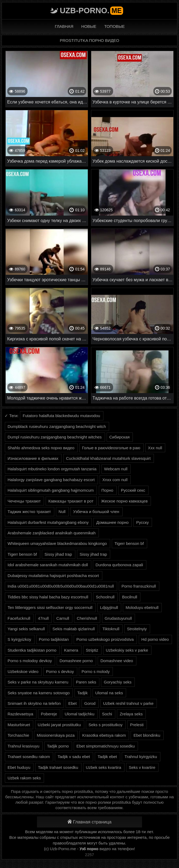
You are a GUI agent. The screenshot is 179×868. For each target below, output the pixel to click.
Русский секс (133, 490)
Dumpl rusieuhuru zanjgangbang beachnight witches (55, 437)
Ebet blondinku (147, 735)
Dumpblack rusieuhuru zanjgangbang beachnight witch (57, 426)
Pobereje (49, 714)
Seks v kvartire (142, 767)
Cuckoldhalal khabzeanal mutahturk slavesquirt (109, 458)
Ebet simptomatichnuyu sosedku (106, 746)
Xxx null (155, 448)
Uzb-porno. (91, 11)
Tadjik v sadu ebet (74, 757)
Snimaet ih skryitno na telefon (34, 703)
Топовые (114, 26)
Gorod (90, 703)
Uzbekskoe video (23, 671)
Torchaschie (18, 735)
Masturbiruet (19, 725)
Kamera (71, 650)
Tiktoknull (111, 629)
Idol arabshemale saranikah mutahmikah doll (48, 565)
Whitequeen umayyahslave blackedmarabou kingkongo (57, 543)
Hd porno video (155, 639)
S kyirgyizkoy (19, 639)
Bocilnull (130, 597)
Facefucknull (19, 618)
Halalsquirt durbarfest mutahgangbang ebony (48, 522)
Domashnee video (117, 661)
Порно (107, 490)
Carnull (63, 618)
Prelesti (137, 725)
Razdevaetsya (20, 714)
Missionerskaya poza (56, 735)
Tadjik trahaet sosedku (58, 767)
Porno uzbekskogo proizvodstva (105, 639)
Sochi (107, 714)
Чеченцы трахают (24, 501)
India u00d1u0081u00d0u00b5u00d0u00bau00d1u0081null (61, 586)
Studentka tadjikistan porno (32, 650)
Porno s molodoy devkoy (30, 661)
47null (43, 618)
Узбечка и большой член (96, 512)
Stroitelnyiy (137, 629)
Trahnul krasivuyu (23, 746)
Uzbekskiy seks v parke (127, 650)
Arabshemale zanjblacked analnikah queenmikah (52, 533)
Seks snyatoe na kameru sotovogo (39, 693)
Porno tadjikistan (54, 639)
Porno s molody (96, 671)
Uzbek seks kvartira (104, 767)
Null (62, 512)
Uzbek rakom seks (24, 778)
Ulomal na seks (109, 693)
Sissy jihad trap (58, 554)
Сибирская (119, 437)
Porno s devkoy (60, 671)
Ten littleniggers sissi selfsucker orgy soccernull (50, 607)
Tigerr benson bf (129, 543)
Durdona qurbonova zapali (119, 565)
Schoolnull (105, 597)
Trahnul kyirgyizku (141, 757)
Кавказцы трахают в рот (71, 501)
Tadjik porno (58, 746)
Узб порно (89, 849)
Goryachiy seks (118, 682)
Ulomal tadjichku (79, 714)
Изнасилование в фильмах (33, 458)
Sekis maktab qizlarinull (74, 629)
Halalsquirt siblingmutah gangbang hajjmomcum (51, 490)
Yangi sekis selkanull (26, 629)
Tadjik (82, 693)
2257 (89, 855)
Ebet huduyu (19, 767)
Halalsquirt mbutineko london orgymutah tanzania (52, 469)
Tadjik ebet (107, 757)
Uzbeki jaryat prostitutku (59, 725)
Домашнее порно (112, 522)
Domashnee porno (76, 661)
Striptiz (92, 650)
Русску (142, 522)
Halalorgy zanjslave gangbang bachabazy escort (51, 480)
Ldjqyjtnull (109, 607)
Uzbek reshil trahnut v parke (128, 703)
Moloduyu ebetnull (142, 607)
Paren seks (86, 682)
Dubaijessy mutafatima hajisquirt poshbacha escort (53, 576)
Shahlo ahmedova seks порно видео (41, 448)
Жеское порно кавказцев (124, 501)
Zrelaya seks (131, 714)
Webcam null (116, 469)
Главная (64, 26)
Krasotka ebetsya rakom (104, 735)
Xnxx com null (115, 480)
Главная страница (89, 822)
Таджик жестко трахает (29, 512)
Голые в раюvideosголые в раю (111, 448)
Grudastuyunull (118, 618)
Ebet (72, 703)
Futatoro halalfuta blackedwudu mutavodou (61, 416)
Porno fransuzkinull (139, 586)
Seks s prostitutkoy (106, 725)
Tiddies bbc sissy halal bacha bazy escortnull (48, 597)
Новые (89, 26)
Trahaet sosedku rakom (29, 757)
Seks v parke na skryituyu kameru (38, 682)
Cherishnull (87, 618)
